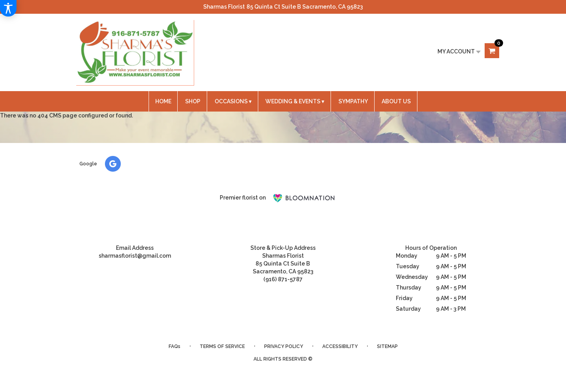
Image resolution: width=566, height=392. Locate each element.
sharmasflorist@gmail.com (135, 256)
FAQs (175, 346)
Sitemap (387, 346)
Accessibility (340, 346)
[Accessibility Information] (8, 8)
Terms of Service (222, 346)
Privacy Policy (284, 346)
